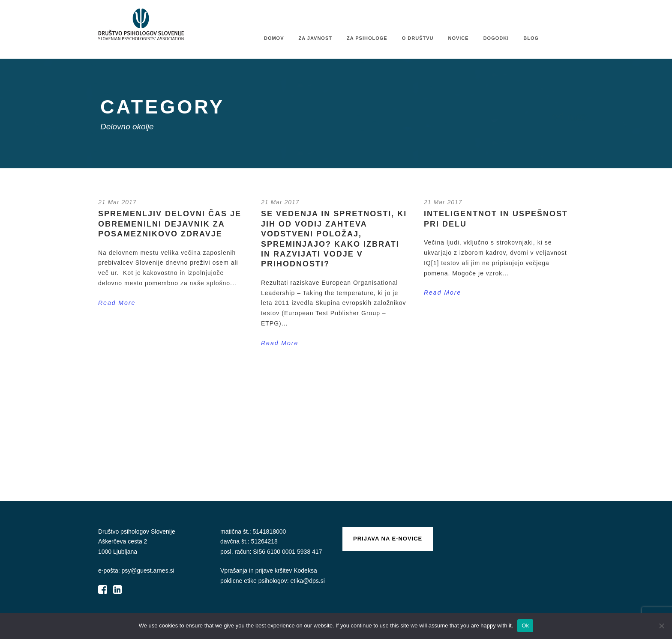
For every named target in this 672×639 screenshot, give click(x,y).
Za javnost (315, 38)
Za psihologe (367, 38)
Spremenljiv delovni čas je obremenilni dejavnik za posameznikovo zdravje (170, 224)
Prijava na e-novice (388, 539)
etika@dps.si (307, 581)
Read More (117, 303)
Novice (458, 38)
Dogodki (496, 38)
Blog (531, 38)
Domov (274, 38)
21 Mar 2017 (117, 202)
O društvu (418, 38)
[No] (661, 626)
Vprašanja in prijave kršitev (257, 570)
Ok (525, 626)
